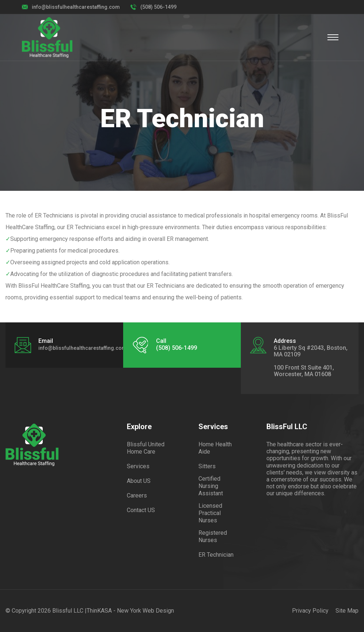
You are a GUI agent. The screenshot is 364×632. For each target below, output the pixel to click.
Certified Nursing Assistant (211, 486)
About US (139, 481)
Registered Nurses (213, 536)
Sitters (207, 466)
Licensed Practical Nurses (210, 513)
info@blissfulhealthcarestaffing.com (76, 7)
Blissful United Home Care (146, 448)
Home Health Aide (215, 448)
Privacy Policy (310, 611)
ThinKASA (99, 611)
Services (138, 466)
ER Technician (216, 555)
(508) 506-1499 (158, 7)
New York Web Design (145, 611)
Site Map (347, 611)
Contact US (141, 510)
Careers (137, 495)
